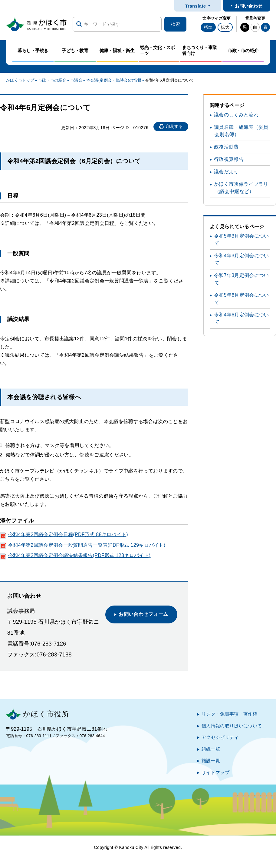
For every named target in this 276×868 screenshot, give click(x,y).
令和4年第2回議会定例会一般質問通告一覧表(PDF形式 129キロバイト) (87, 545)
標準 (208, 27)
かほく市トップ (20, 80)
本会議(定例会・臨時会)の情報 (114, 80)
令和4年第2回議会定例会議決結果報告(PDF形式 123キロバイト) (79, 555)
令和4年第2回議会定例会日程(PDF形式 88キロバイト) (68, 534)
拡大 (225, 27)
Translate (196, 6)
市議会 (76, 80)
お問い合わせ (249, 6)
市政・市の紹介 (52, 80)
